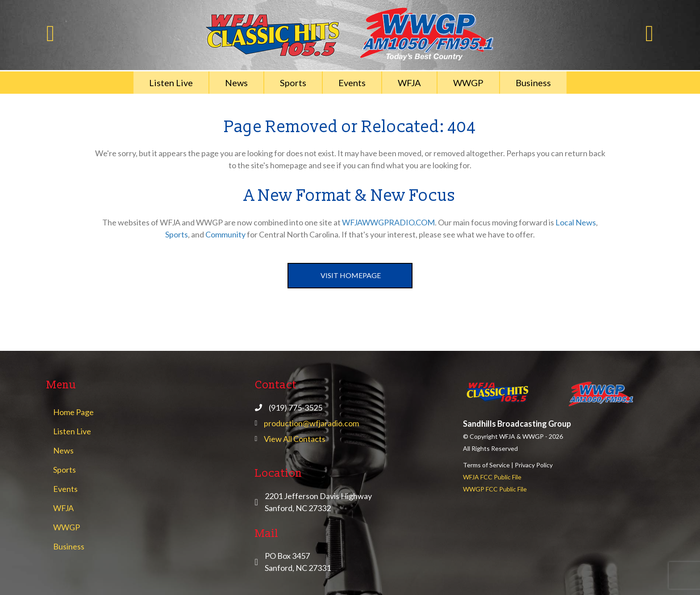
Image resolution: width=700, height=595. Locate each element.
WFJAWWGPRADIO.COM (388, 222)
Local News (576, 222)
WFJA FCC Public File (492, 477)
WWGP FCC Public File (495, 489)
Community (225, 234)
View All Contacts (295, 439)
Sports (177, 234)
